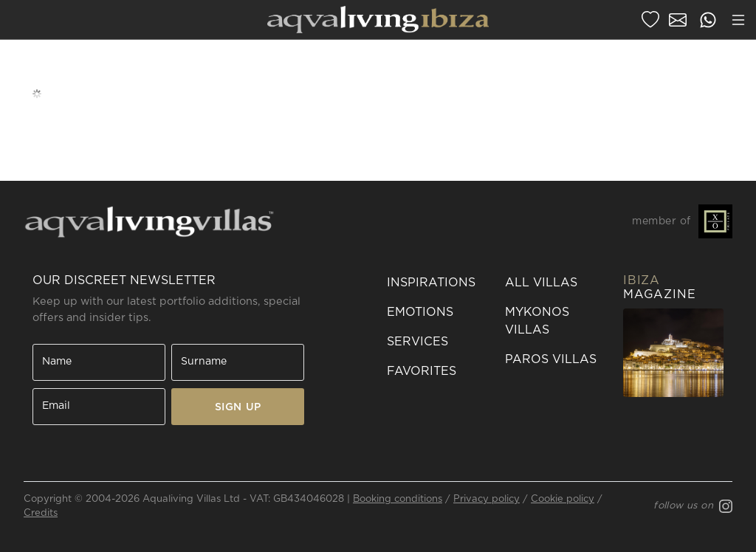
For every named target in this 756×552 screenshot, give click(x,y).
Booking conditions (398, 499)
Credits (41, 513)
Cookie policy (563, 499)
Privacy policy (487, 499)
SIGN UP (238, 407)
